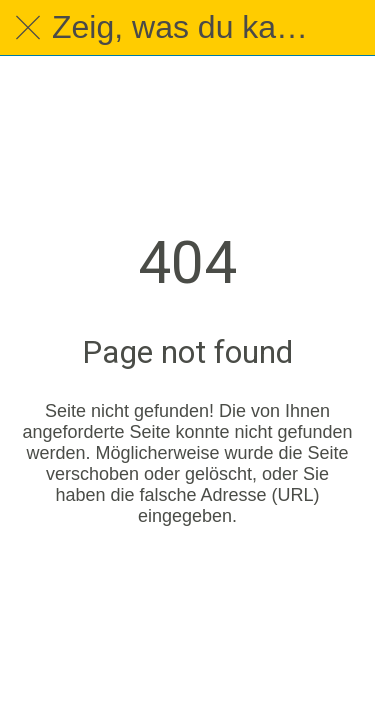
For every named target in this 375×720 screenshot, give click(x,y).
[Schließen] (28, 28)
